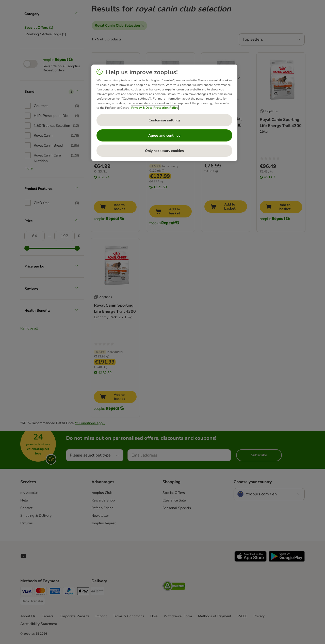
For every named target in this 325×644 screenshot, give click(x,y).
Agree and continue (164, 136)
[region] (164, 113)
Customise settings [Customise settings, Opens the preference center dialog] (164, 120)
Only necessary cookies (164, 151)
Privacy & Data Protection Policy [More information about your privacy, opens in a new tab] (155, 108)
